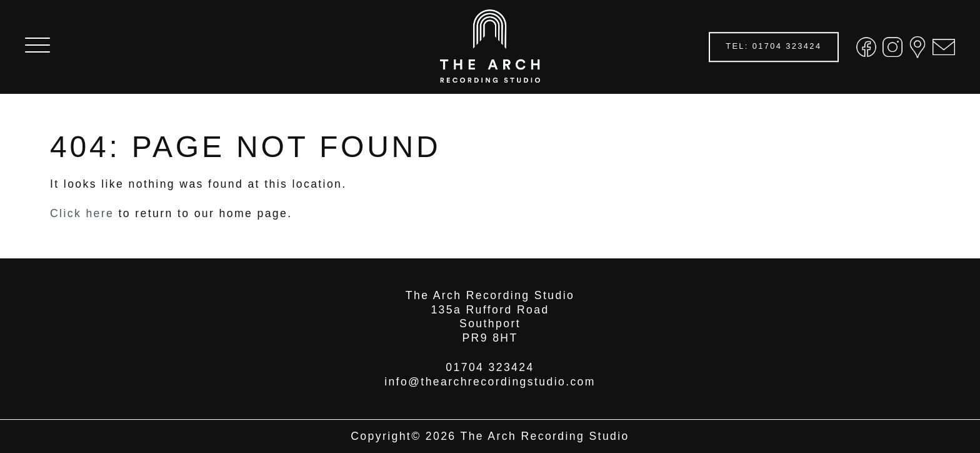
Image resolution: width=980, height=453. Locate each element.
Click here (82, 213)
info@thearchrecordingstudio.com (490, 382)
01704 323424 (490, 367)
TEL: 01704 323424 (773, 47)
